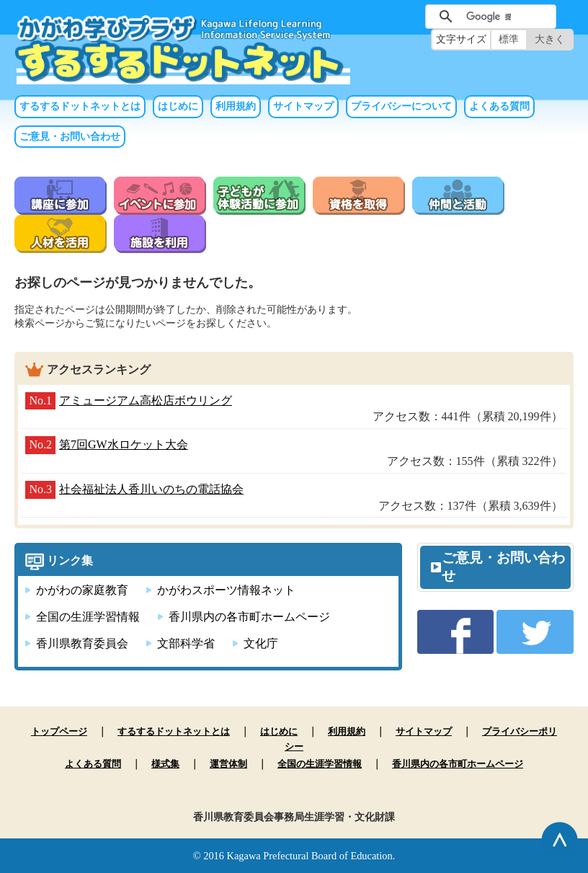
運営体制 (228, 764)
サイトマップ (303, 106)
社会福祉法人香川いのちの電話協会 (151, 489)
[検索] (489, 17)
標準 (509, 39)
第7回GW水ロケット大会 (124, 444)
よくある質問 (499, 106)
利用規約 (236, 106)
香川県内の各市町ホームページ (249, 617)
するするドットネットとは (80, 106)
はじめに (178, 106)
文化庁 (261, 643)
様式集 (165, 764)
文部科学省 (186, 643)
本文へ (294, 0)
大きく (550, 39)
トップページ (59, 731)
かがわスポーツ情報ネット (226, 590)
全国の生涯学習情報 (88, 617)
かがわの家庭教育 (82, 590)
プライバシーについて (401, 106)
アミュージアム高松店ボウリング (146, 400)
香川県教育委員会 (82, 643)
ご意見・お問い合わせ (70, 137)
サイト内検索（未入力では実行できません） (402, 15)
